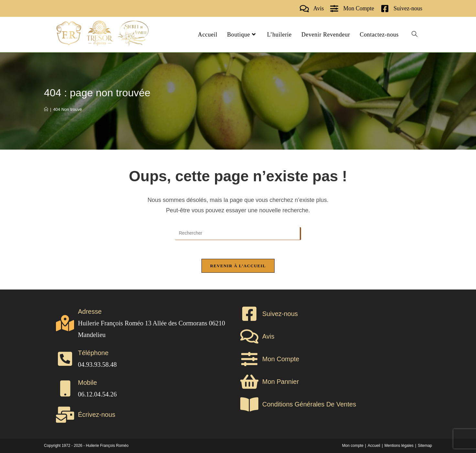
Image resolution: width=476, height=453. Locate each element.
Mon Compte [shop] (359, 8)
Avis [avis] (319, 8)
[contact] (385, 9)
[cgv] (249, 404)
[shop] (334, 9)
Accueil (374, 446)
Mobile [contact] (87, 383)
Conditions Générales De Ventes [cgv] (309, 404)
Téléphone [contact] (93, 353)
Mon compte (353, 446)
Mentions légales (399, 446)
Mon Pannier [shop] (281, 382)
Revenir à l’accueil (238, 266)
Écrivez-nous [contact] (97, 415)
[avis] (304, 9)
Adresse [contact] (90, 311)
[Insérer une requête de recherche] (238, 234)
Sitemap (425, 446)
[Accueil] (46, 109)
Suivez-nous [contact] (408, 8)
